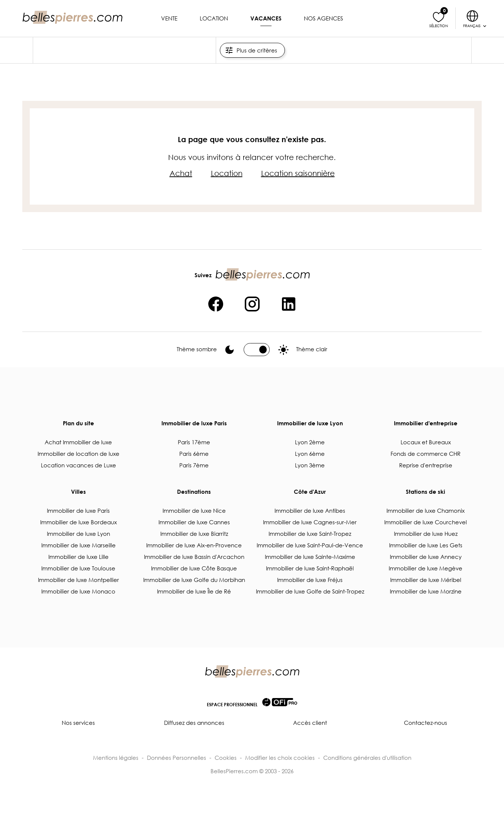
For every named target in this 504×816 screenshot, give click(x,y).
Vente (169, 18)
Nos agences (323, 18)
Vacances (266, 18)
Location (214, 18)
